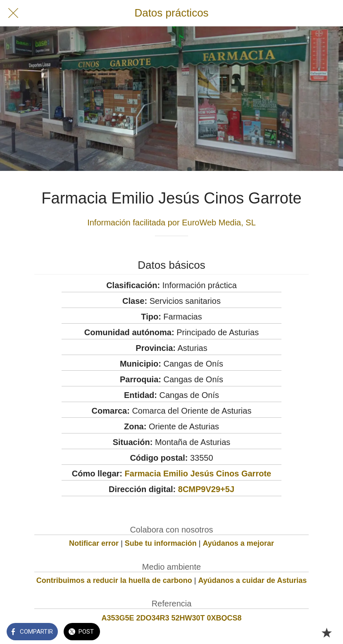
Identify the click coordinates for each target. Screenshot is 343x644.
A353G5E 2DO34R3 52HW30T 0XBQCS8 (171, 618)
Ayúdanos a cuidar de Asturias (253, 580)
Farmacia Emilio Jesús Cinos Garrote (198, 474)
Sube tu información (161, 543)
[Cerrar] (13, 13)
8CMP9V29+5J (206, 489)
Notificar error (94, 543)
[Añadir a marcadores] (326, 632)
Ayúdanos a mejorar (238, 543)
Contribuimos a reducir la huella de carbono (114, 580)
